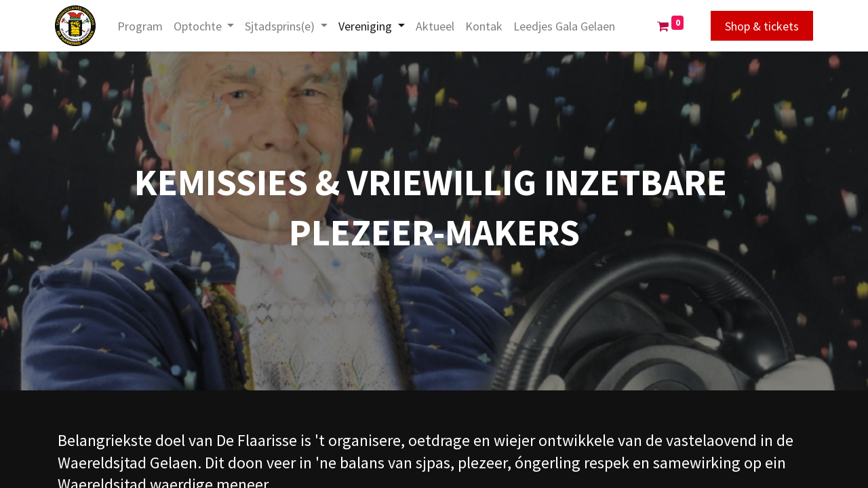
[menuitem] (143, 26)
